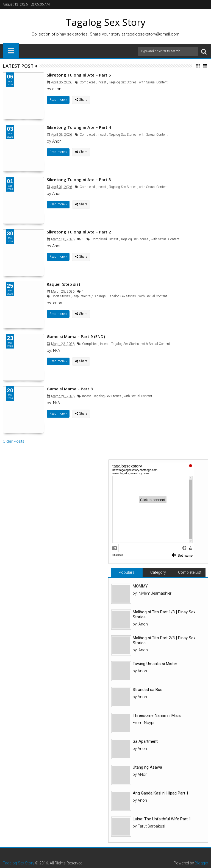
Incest (102, 82)
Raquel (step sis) (63, 284)
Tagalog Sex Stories (123, 82)
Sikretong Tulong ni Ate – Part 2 (79, 232)
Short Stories (61, 296)
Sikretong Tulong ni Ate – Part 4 (79, 127)
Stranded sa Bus (148, 690)
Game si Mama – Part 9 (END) (76, 336)
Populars (127, 572)
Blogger (202, 863)
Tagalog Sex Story (19, 863)
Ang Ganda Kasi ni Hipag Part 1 (161, 793)
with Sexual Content (153, 82)
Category (158, 572)
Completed (87, 82)
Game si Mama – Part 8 (70, 389)
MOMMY (140, 586)
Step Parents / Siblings (89, 296)
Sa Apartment (145, 741)
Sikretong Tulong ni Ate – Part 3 (79, 179)
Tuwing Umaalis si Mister (155, 664)
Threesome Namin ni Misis (157, 715)
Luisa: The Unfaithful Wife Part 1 (162, 819)
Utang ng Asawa (147, 767)
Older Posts (14, 441)
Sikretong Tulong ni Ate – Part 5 (79, 75)
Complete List (190, 572)
